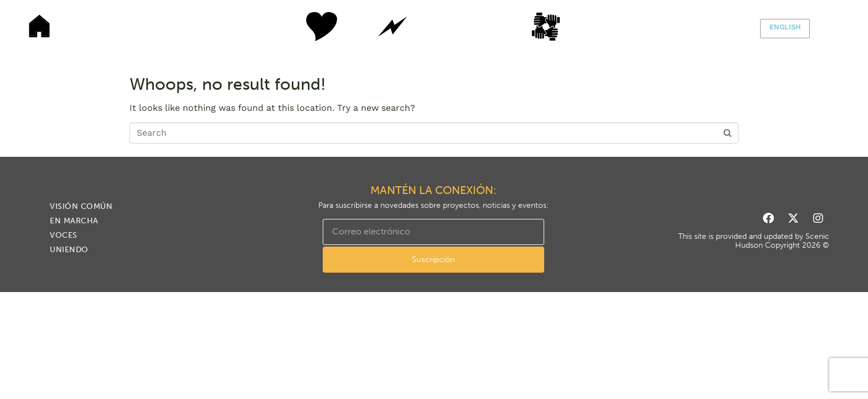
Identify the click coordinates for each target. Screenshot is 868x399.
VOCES (476, 27)
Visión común (309, 27)
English (785, 27)
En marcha (392, 27)
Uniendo (559, 27)
